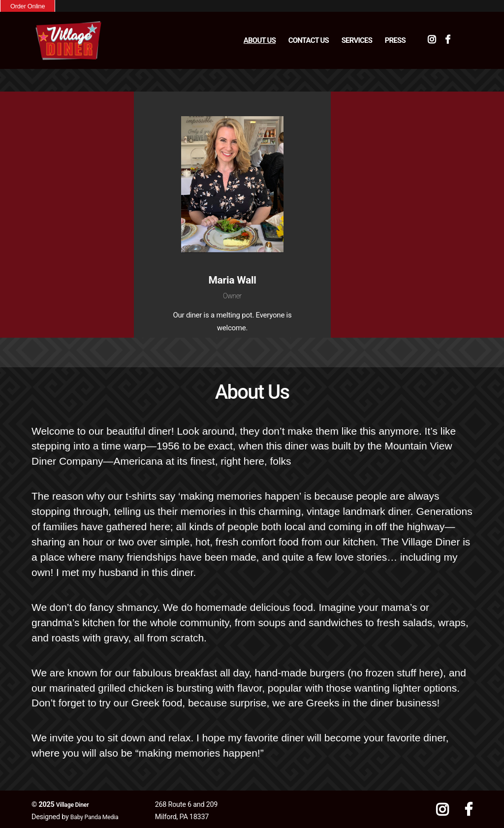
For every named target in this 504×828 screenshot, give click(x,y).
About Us (260, 39)
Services (357, 39)
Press (395, 39)
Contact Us (309, 39)
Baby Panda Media (99, 814)
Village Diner (76, 802)
